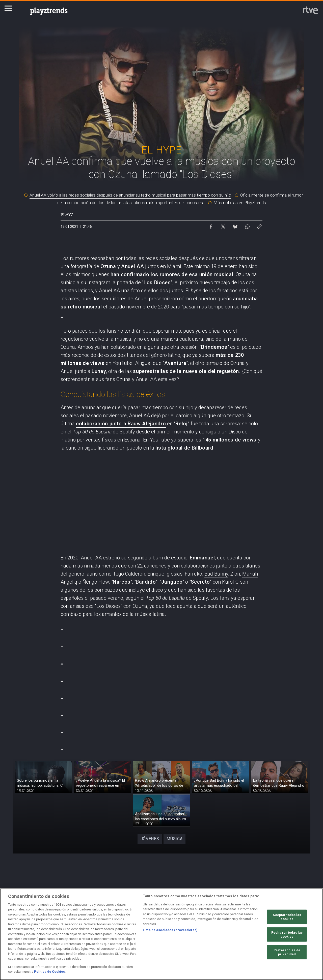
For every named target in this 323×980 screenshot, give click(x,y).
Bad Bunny (216, 574)
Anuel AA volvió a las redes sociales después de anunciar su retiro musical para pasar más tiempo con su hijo (130, 195)
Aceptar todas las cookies (287, 917)
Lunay (99, 371)
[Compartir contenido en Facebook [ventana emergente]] (211, 225)
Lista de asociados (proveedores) (170, 930)
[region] (161, 934)
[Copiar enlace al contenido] (259, 225)
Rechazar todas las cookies (287, 935)
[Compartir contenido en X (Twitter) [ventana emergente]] (223, 225)
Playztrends (255, 203)
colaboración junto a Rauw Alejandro (121, 424)
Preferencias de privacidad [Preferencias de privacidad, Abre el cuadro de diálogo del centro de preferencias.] (287, 952)
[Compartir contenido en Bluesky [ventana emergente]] (235, 225)
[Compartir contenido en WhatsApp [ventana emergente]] (247, 225)
